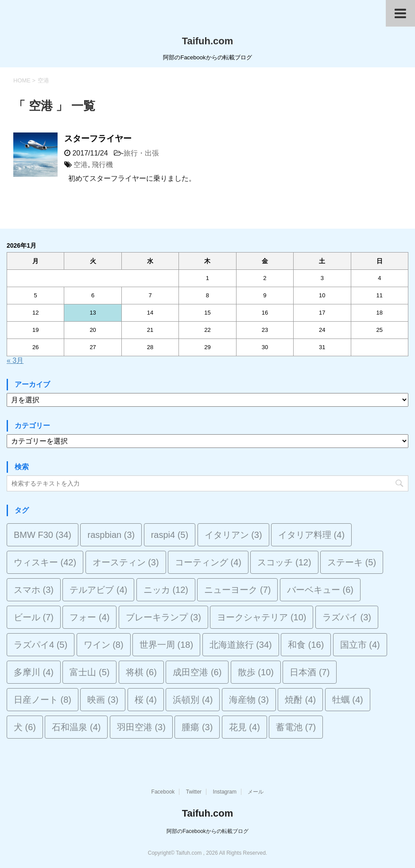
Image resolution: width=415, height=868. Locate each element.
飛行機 (102, 165)
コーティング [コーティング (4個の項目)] (208, 562)
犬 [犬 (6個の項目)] (25, 727)
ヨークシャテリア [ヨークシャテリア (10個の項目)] (262, 617)
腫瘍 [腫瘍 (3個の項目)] (197, 727)
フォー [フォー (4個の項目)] (89, 617)
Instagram (225, 792)
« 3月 (15, 360)
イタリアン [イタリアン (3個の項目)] (233, 535)
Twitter (194, 792)
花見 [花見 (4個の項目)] (244, 727)
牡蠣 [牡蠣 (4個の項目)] (348, 700)
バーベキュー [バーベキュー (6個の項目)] (320, 590)
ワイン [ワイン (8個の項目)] (104, 645)
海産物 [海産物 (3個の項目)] (249, 700)
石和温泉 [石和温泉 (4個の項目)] (76, 727)
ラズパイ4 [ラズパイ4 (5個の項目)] (41, 645)
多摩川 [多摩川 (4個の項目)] (34, 672)
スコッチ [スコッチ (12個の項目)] (284, 562)
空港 (81, 165)
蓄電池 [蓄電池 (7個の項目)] (296, 727)
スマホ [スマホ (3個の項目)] (34, 590)
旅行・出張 (141, 153)
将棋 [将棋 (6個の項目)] (141, 672)
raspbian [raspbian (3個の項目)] (111, 535)
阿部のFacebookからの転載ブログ (207, 831)
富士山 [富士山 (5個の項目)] (89, 672)
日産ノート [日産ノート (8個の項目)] (43, 700)
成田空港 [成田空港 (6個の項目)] (197, 672)
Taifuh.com (208, 41)
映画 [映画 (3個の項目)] (103, 700)
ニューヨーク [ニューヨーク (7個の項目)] (237, 590)
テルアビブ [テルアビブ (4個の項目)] (98, 590)
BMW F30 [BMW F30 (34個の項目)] (43, 535)
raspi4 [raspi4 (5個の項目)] (170, 535)
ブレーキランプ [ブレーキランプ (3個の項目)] (163, 617)
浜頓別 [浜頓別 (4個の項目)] (193, 700)
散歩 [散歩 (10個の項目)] (256, 672)
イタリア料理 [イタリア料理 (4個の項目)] (311, 535)
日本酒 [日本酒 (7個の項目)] (310, 672)
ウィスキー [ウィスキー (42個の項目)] (45, 562)
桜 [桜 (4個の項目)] (146, 700)
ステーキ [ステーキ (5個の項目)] (352, 562)
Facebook (163, 792)
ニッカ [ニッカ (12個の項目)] (166, 590)
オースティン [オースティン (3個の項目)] (126, 562)
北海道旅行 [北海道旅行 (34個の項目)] (241, 645)
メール (256, 792)
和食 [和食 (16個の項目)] (306, 645)
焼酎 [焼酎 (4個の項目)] (300, 700)
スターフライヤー (98, 138)
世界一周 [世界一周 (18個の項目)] (166, 645)
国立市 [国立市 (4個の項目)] (360, 645)
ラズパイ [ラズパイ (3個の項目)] (347, 617)
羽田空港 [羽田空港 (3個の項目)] (141, 727)
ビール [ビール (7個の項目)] (34, 617)
